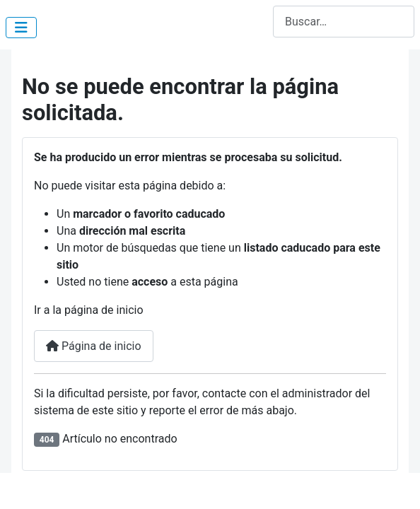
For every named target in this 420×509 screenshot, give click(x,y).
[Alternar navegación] (21, 28)
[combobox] (344, 22)
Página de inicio (94, 346)
